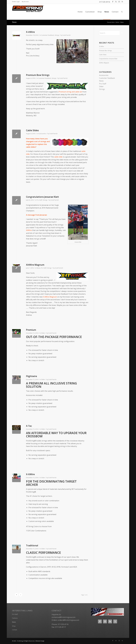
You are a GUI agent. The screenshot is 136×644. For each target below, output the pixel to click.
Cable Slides (32, 130)
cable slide (58, 157)
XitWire (29, 230)
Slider (43, 333)
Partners (15, 618)
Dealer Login (16, 2)
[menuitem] (16, 2)
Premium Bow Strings (38, 75)
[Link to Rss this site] (122, 2)
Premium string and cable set (70, 92)
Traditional (32, 545)
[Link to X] (116, 2)
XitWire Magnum (35, 265)
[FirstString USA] (28, 12)
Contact (15, 630)
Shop (14, 626)
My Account (25, 2)
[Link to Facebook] (113, 2)
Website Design (40, 641)
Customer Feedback (48, 35)
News (14, 22)
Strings (57, 35)
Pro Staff (39, 200)
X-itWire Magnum (50, 297)
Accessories (42, 134)
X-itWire (30, 32)
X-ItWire (30, 474)
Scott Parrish (67, 35)
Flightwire (32, 376)
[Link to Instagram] (119, 2)
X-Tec (29, 426)
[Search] (122, 12)
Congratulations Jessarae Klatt (42, 197)
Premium (31, 330)
